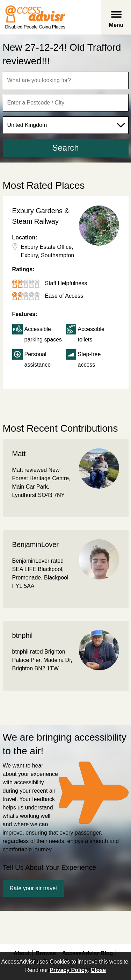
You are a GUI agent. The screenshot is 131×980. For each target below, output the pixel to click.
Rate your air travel (33, 888)
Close (99, 970)
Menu (116, 25)
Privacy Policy (69, 970)
